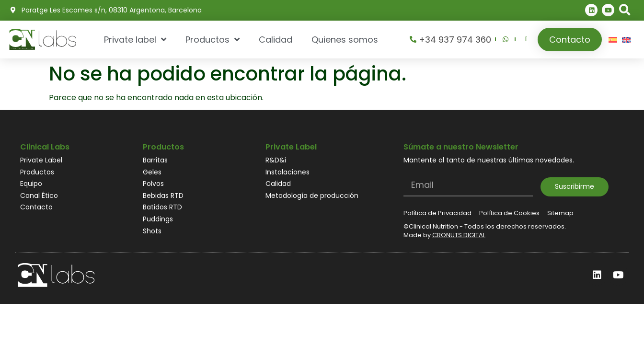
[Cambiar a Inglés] (626, 40)
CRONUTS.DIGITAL (459, 235)
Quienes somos (345, 40)
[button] (625, 10)
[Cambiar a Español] (613, 40)
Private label (135, 39)
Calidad (276, 40)
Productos (213, 39)
